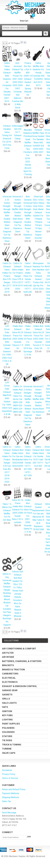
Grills (6, 699)
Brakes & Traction (13, 670)
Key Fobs (7, 715)
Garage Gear (10, 690)
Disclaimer (7, 770)
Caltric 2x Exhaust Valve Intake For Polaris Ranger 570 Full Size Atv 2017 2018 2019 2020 (7, 456)
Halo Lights (9, 703)
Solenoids (8, 732)
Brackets (8, 665)
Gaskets (7, 695)
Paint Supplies (11, 724)
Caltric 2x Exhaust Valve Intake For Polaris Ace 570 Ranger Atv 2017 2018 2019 (7, 270)
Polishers (8, 728)
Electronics (10, 682)
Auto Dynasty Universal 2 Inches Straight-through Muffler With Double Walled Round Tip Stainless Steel (28, 209)
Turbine (7, 749)
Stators (7, 736)
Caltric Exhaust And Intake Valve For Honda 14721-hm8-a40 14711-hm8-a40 (28, 270)
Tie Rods (7, 740)
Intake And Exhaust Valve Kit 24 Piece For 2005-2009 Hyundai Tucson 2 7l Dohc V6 (38, 331)
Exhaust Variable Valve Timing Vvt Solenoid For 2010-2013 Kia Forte (7, 131)
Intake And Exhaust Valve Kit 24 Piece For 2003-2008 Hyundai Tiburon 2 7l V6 (18, 331)
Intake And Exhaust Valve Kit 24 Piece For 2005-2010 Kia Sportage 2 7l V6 (28, 334)
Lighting (7, 720)
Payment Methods (11, 793)
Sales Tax (7, 801)
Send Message (9, 813)
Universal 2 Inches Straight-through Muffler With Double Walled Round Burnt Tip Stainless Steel (38, 393)
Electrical (9, 678)
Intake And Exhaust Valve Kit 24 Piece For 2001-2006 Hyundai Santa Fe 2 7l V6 (28, 510)
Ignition (7, 711)
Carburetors (10, 674)
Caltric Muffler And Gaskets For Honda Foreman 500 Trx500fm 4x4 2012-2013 (38, 66)
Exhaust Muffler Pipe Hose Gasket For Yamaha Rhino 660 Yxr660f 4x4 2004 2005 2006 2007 (38, 133)
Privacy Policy (9, 774)
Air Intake (8, 657)
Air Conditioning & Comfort (19, 649)
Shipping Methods (11, 797)
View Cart (24, 21)
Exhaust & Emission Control (20, 686)
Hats (5, 707)
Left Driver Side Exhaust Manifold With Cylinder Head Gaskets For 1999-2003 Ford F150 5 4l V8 (7, 339)
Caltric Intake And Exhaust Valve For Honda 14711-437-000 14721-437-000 (28, 453)
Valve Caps (9, 753)
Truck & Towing (12, 745)
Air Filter (8, 653)
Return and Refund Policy (14, 789)
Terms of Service (10, 778)
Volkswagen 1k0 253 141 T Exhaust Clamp (18, 126)
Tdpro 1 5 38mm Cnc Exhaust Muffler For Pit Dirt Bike (7, 504)
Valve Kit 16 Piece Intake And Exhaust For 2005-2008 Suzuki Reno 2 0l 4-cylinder (18, 505)
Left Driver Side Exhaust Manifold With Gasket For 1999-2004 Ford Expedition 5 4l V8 (7, 392)
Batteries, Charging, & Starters (22, 661)
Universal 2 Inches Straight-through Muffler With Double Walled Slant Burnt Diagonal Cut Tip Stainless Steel (18, 206)
